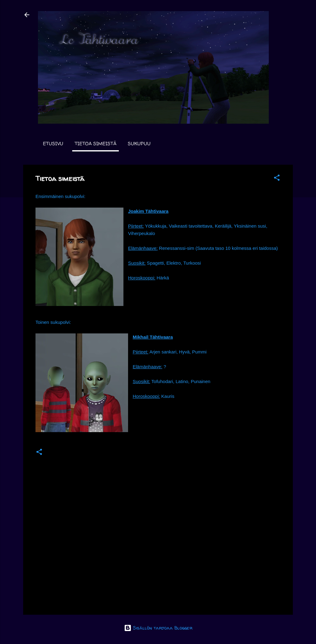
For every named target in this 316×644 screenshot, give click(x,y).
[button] (277, 179)
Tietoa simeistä (96, 144)
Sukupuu (139, 144)
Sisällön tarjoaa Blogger (158, 628)
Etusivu (53, 144)
